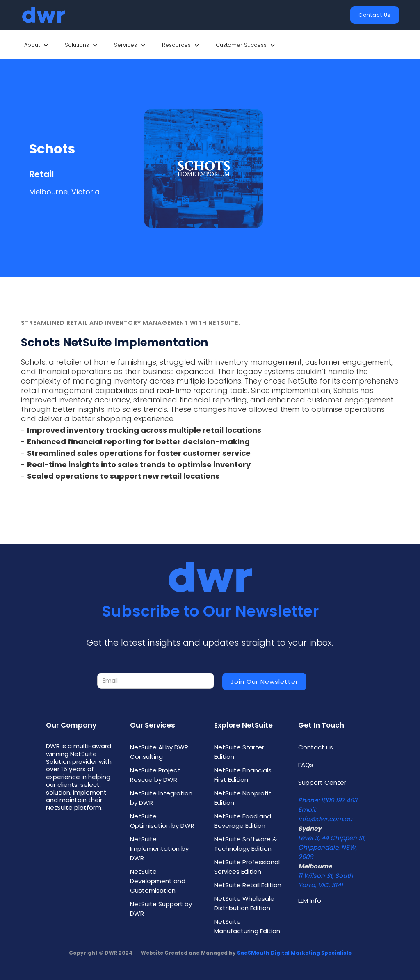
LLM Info (310, 901)
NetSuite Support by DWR (161, 909)
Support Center (322, 782)
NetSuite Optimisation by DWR (162, 821)
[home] (44, 15)
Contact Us (375, 15)
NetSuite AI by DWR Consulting (159, 752)
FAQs (306, 765)
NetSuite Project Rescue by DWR (155, 775)
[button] (36, 45)
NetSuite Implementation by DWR (159, 849)
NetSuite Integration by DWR (161, 798)
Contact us (316, 747)
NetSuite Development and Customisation (158, 881)
